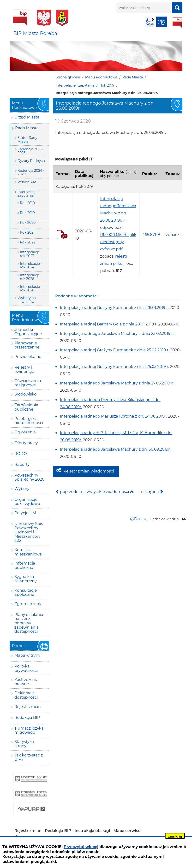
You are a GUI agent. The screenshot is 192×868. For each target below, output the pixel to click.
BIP (177, 22)
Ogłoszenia (25, 432)
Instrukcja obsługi (92, 831)
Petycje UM (25, 513)
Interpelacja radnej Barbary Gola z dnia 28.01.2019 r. (109, 324)
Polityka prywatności (26, 668)
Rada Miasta (133, 77)
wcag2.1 (150, 22)
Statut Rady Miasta (27, 139)
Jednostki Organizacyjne (28, 332)
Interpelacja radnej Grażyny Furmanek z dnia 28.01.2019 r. (114, 308)
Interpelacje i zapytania (75, 85)
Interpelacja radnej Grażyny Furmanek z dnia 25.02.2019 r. (115, 350)
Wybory (22, 489)
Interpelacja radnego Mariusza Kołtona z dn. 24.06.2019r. (114, 416)
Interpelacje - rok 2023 (31, 254)
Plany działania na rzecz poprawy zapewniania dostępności (29, 623)
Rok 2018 (27, 203)
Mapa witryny (27, 655)
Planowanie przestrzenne (27, 345)
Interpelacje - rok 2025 (31, 277)
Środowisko (25, 394)
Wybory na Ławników (27, 300)
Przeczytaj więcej (81, 847)
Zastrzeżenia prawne (26, 682)
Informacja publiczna (25, 565)
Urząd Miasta (27, 117)
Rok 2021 (27, 232)
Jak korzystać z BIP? (29, 757)
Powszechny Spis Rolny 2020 (30, 477)
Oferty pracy (26, 443)
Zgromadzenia (28, 604)
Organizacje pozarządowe (27, 502)
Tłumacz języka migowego (29, 730)
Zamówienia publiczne (26, 407)
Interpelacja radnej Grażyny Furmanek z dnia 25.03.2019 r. (114, 367)
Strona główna (68, 77)
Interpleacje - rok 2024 (31, 265)
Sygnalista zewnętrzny (25, 579)
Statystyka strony (24, 744)
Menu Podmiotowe (101, 77)
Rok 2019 (107, 85)
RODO (21, 454)
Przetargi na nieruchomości (29, 421)
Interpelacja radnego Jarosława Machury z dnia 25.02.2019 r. (117, 334)
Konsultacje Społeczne (26, 593)
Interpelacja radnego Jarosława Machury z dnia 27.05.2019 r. (117, 383)
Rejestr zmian (28, 707)
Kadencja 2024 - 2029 (31, 172)
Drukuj (141, 519)
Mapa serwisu (127, 831)
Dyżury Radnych (31, 161)
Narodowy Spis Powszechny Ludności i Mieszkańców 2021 (29, 532)
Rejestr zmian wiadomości (89, 471)
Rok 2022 (28, 242)
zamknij (175, 836)
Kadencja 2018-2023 (30, 151)
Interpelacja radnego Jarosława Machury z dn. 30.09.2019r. (115, 449)
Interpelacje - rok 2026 (31, 288)
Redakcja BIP (27, 717)
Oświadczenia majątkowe (28, 383)
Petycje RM (27, 182)
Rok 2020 (28, 223)
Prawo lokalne (28, 357)
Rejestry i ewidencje (24, 369)
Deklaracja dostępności (26, 695)
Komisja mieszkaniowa (28, 552)
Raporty (22, 464)
